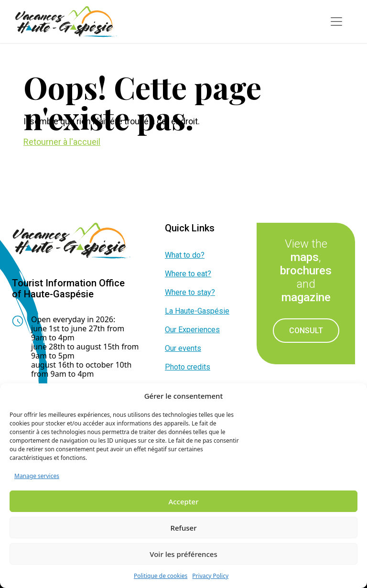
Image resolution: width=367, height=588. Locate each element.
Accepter (183, 501)
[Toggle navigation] (336, 22)
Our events (183, 348)
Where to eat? (188, 274)
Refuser (183, 528)
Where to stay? (190, 292)
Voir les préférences (183, 554)
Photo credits (188, 367)
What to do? (185, 255)
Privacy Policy (210, 576)
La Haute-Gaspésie (197, 311)
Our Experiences (192, 330)
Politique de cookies (161, 576)
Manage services (37, 476)
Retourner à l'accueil (62, 142)
